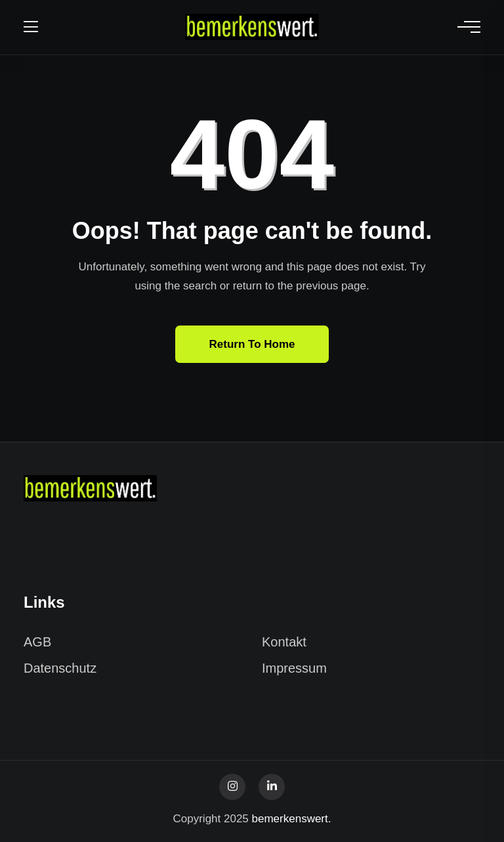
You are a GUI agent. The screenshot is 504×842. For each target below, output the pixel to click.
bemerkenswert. (292, 819)
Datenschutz (60, 668)
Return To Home (252, 344)
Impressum (294, 668)
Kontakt (284, 642)
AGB (37, 642)
